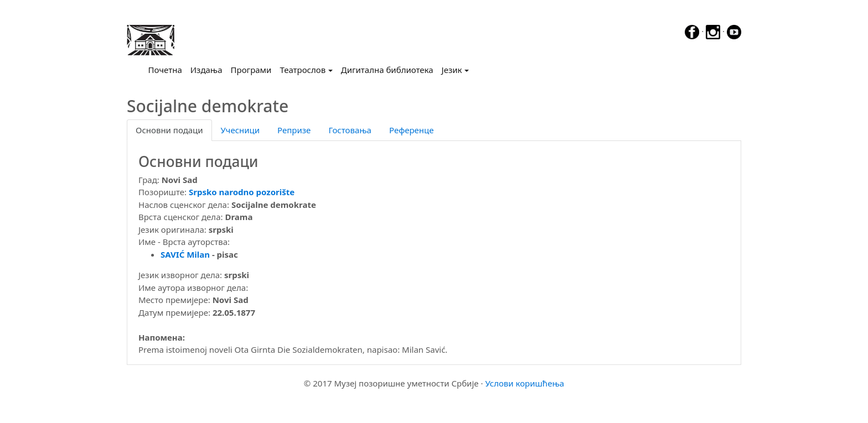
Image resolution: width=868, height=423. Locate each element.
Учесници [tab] (240, 130)
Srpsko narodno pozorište (242, 192)
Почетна (167, 69)
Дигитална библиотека (387, 70)
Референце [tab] (412, 130)
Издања (206, 70)
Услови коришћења (525, 383)
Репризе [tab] (294, 130)
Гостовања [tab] (350, 130)
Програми (251, 70)
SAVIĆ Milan (185, 254)
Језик (452, 70)
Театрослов (303, 70)
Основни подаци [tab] (169, 130)
